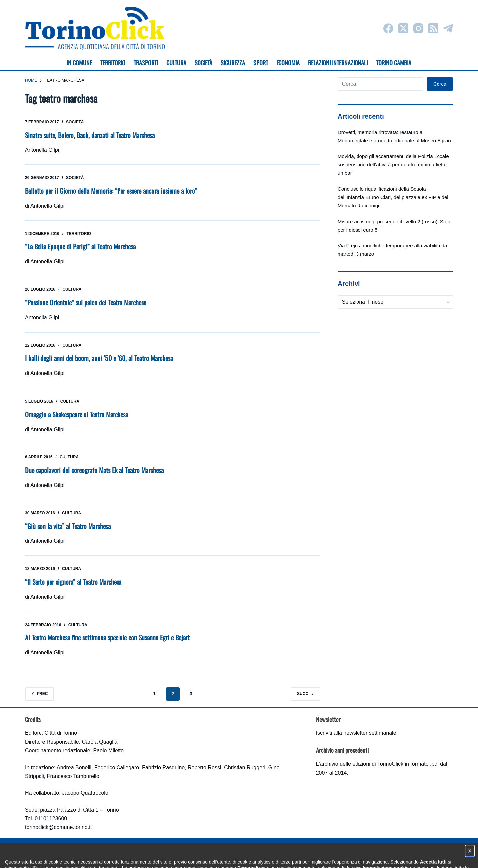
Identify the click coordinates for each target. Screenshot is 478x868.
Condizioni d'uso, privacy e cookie (214, 857)
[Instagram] (418, 28)
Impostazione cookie (278, 857)
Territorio (79, 234)
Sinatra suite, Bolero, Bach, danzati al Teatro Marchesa (90, 135)
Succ (306, 694)
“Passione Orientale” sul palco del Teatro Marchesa (86, 302)
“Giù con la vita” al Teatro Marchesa (68, 526)
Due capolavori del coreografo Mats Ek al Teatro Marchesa (94, 470)
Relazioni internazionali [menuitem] (338, 63)
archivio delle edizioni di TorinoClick (362, 764)
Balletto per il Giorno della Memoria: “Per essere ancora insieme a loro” (111, 191)
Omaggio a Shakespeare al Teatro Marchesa (77, 414)
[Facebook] (388, 28)
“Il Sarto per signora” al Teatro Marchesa (73, 582)
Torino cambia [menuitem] (394, 63)
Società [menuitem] (203, 63)
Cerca (440, 84)
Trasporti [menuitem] (146, 63)
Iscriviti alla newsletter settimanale (356, 733)
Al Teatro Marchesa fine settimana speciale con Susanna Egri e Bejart (107, 637)
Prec (40, 694)
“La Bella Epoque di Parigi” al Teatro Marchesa (80, 246)
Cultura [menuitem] (176, 63)
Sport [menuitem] (261, 63)
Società (75, 122)
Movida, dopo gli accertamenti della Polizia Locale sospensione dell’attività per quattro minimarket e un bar (393, 165)
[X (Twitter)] (403, 28)
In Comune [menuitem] (79, 63)
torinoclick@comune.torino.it (58, 827)
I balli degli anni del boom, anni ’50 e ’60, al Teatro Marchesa (99, 358)
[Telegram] (448, 28)
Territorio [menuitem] (113, 63)
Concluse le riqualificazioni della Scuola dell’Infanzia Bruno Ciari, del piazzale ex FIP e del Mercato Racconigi (393, 197)
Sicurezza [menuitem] (233, 63)
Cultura (72, 289)
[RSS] (433, 28)
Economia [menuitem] (288, 63)
